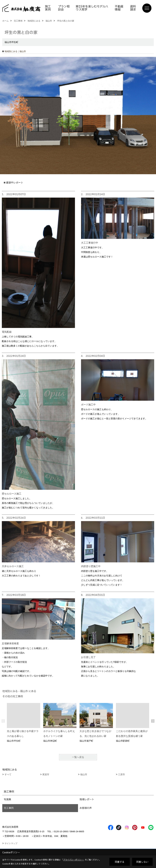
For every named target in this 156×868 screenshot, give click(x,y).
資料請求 (133, 8)
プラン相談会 (64, 8)
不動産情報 (119, 8)
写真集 (7, 800)
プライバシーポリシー (73, 860)
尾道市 (46, 774)
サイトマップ (11, 843)
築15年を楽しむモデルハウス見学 (92, 8)
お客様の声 (86, 808)
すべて (8, 774)
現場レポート (87, 800)
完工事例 (9, 808)
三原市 (121, 774)
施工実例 (48, 8)
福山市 (84, 774)
